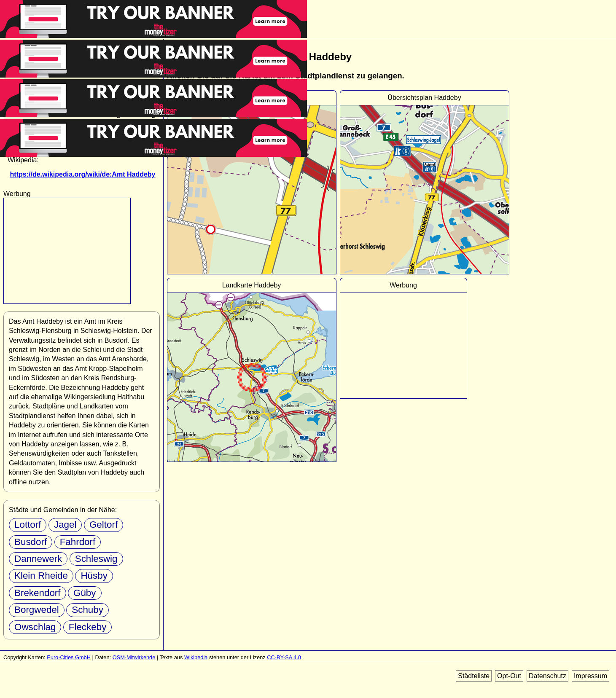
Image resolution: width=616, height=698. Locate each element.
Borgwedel (37, 610)
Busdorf (31, 542)
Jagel (65, 525)
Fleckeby (88, 627)
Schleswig (96, 559)
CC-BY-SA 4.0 (284, 657)
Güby (85, 593)
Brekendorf (38, 593)
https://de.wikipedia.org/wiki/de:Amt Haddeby (83, 174)
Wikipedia (196, 657)
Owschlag (35, 627)
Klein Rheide (41, 576)
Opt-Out (509, 676)
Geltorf (104, 525)
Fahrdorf (78, 542)
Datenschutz (547, 676)
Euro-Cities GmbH (69, 657)
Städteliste (474, 676)
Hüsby (94, 576)
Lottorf (28, 525)
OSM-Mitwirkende (134, 657)
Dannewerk (38, 559)
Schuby (87, 610)
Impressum (590, 676)
